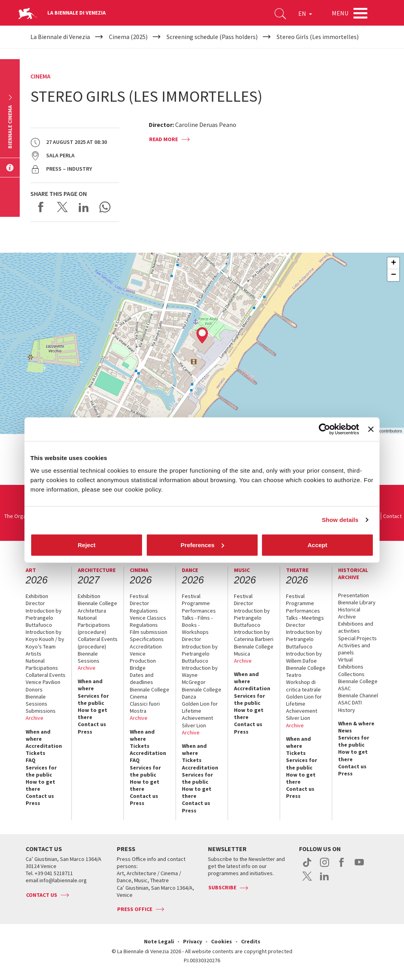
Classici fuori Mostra (145, 707)
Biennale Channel (358, 695)
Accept (317, 545)
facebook (342, 866)
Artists (34, 654)
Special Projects (357, 638)
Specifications (147, 639)
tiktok (307, 866)
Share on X (62, 207)
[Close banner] (371, 429)
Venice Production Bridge (143, 661)
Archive (35, 718)
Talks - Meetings (305, 618)
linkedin (325, 880)
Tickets (36, 753)
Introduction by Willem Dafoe (304, 657)
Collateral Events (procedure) (98, 643)
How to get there (40, 785)
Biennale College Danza (202, 693)
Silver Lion (194, 725)
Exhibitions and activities (356, 627)
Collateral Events (46, 675)
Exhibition (37, 596)
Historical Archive (349, 613)
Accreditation (44, 746)
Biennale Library (357, 602)
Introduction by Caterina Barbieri (254, 635)
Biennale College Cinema (150, 693)
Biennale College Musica (254, 650)
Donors (34, 689)
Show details (340, 520)
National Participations (42, 664)
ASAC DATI (350, 702)
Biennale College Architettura (97, 607)
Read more (164, 139)
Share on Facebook (41, 207)
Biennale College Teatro (306, 671)
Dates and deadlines (142, 678)
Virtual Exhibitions (351, 663)
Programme (196, 603)
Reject (87, 545)
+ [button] (394, 263)
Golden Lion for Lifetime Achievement (200, 711)
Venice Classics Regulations (148, 621)
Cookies (222, 941)
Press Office (135, 909)
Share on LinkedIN (84, 207)
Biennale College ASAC (358, 685)
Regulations (144, 611)
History (347, 710)
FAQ (31, 760)
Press (33, 803)
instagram (325, 866)
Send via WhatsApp (105, 207)
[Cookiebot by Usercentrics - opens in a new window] (325, 429)
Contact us (40, 796)
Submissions (41, 711)
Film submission (149, 632)
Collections (351, 674)
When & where (356, 723)
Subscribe (222, 887)
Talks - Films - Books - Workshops (197, 625)
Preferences (202, 545)
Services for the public (41, 771)
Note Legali (159, 941)
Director (35, 603)
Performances (199, 611)
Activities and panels (354, 649)
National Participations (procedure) (94, 625)
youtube (359, 866)
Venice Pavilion (43, 682)
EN (305, 13)
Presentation (353, 595)
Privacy (193, 941)
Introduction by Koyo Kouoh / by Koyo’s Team (45, 639)
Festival (139, 596)
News (345, 730)
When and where (38, 735)
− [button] (394, 275)
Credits (251, 941)
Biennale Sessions (36, 700)
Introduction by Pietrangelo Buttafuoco (44, 618)
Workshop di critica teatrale (303, 686)
